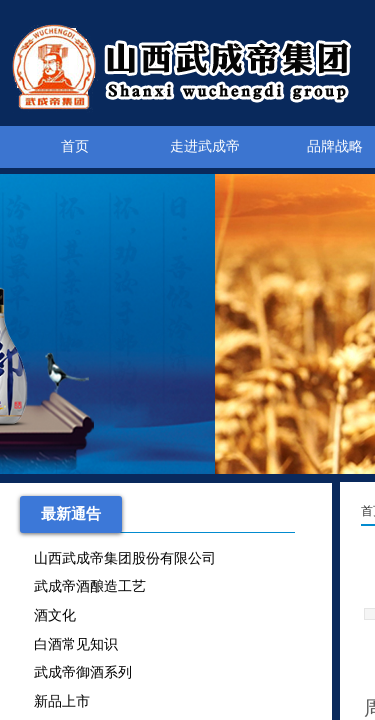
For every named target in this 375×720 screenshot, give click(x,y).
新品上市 (62, 703)
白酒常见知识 (76, 646)
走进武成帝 (205, 146)
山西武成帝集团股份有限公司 (125, 560)
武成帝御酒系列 (83, 674)
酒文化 (55, 617)
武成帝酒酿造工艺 (90, 588)
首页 (75, 146)
